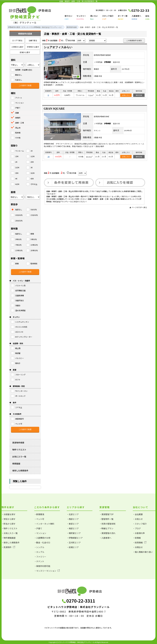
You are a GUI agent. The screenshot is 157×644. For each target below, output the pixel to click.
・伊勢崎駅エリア (75, 538)
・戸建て (38, 528)
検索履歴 (16, 464)
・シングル (39, 547)
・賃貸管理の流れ (107, 533)
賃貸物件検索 (18, 443)
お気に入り (126, 95)
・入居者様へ (105, 538)
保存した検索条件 (20, 471)
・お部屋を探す (9, 514)
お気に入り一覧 (19, 457)
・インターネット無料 (44, 524)
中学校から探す (33, 47)
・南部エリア (73, 528)
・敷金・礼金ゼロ (42, 543)
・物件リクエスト (10, 528)
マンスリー (81, 18)
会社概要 (149, 18)
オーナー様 (123, 18)
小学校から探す (17, 47)
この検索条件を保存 (134, 40)
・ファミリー (40, 557)
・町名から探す (9, 524)
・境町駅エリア (74, 533)
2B (48, 157)
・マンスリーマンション (47, 571)
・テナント (39, 561)
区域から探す (25, 52)
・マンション (40, 533)
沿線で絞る (33, 40)
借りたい (68, 18)
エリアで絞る (17, 40)
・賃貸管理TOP (106, 514)
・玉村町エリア (74, 543)
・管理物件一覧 (106, 519)
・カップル (39, 552)
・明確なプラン (106, 528)
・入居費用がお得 (42, 538)
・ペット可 (39, 519)
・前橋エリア (73, 547)
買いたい (94, 18)
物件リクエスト (19, 450)
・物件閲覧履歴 (9, 538)
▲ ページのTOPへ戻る (138, 207)
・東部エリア (73, 524)
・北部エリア (73, 514)
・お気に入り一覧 (10, 533)
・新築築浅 (39, 514)
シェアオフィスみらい (58, 47)
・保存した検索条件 (11, 543)
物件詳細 (139, 95)
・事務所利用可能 (42, 566)
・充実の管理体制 (107, 524)
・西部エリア (73, 519)
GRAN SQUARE (54, 109)
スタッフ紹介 (108, 18)
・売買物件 (8, 547)
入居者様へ (136, 18)
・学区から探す (9, 519)
